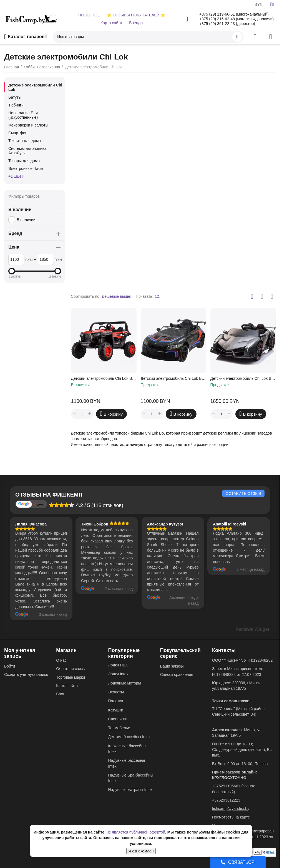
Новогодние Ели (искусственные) (23, 115)
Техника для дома (25, 141)
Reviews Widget (252, 629)
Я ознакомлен (141, 851)
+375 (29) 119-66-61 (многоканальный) (234, 14)
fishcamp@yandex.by (231, 809)
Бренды (136, 23)
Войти (10, 666)
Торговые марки (70, 677)
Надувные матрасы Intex (130, 790)
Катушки (116, 710)
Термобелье (119, 728)
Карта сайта (111, 23)
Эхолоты (116, 692)
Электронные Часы (26, 168)
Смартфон (18, 133)
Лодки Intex (118, 674)
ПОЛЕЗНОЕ (89, 15)
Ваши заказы (172, 666)
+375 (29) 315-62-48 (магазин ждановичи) (236, 19)
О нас (61, 660)
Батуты (15, 97)
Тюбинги (16, 105)
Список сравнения (177, 674)
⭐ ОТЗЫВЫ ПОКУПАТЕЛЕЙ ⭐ (136, 15)
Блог (60, 694)
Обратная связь (70, 669)
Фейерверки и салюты (28, 125)
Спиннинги (118, 719)
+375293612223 (226, 800)
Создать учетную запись (26, 674)
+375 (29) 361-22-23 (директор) (227, 24)
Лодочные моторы (125, 683)
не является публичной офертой (136, 832)
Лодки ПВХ (118, 665)
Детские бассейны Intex (129, 737)
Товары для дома (24, 161)
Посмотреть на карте (231, 817)
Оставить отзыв (243, 493)
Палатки (116, 701)
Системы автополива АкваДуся (27, 151)
